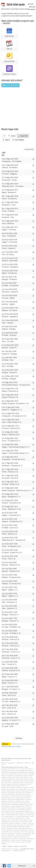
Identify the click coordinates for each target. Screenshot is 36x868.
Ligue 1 (23, 801)
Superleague (22, 827)
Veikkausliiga (23, 839)
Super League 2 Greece (20, 825)
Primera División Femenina (22, 811)
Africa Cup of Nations (27, 769)
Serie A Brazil (15, 820)
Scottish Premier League (22, 816)
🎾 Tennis (28, 763)
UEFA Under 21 (12, 835)
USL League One (14, 839)
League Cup (28, 799)
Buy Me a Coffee (15, 747)
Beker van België (20, 771)
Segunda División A (21, 818)
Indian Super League (25, 794)
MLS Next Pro (15, 803)
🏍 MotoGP (20, 763)
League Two (12, 801)
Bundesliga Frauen (22, 772)
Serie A (12, 136)
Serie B (6, 140)
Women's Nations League (18, 842)
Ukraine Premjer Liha (7, 837)
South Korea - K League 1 (21, 823)
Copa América (16, 777)
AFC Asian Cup (12, 769)
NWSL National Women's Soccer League (22, 805)
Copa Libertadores (29, 779)
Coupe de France (24, 781)
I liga (17, 794)
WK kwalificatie (31, 839)
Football (4, 763)
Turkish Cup (31, 830)
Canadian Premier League (14, 774)
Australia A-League (6, 771)
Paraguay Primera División (8, 808)
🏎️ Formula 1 (12, 763)
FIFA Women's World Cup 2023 (16, 793)
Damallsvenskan (29, 782)
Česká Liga (25, 774)
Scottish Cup (22, 815)
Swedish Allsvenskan (23, 828)
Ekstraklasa (13, 788)
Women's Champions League (24, 840)
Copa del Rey (11, 779)
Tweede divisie (16, 832)
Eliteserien (19, 788)
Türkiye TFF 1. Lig (7, 832)
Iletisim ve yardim (6, 849)
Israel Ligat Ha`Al (28, 796)
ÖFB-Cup (28, 806)
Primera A (4, 810)
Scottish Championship (12, 815)
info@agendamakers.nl (19, 851)
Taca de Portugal (9, 830)
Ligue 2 (27, 801)
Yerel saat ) (29, 149)
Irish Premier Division (16, 796)
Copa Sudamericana (7, 781)
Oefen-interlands (6, 806)
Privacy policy (15, 849)
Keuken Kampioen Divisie (18, 799)
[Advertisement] (17, 106)
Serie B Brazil (5, 822)
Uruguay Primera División (19, 837)
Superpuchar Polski (12, 828)
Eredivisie (26, 788)
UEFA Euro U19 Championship (23, 834)
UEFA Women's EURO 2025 (23, 835)
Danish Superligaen (6, 784)
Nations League (23, 803)
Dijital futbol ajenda (16, 4)
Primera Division (12, 810)
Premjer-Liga (28, 808)
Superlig (28, 827)
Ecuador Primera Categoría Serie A (16, 786)
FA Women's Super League (22, 791)
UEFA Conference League (27, 832)
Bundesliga (14, 772)
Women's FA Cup (6, 842)
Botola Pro (7, 772)
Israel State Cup (5, 798)
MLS (9, 803)
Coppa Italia (23, 136)
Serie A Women (18, 140)
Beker (14, 771)
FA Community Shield (21, 789)
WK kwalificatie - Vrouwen (9, 840)
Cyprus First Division (18, 782)
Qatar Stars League (10, 813)
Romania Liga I (20, 813)
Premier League (20, 808)
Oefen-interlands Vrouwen (18, 806)
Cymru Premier (8, 782)
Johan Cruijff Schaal (25, 798)
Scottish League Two (10, 816)
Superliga (4, 828)
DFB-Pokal (15, 784)
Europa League (11, 789)
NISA (10, 805)
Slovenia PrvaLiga (23, 822)
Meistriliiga (4, 803)
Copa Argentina (24, 777)
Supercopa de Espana (12, 827)
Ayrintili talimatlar (10, 85)
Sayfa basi (18, 738)
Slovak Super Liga (14, 822)
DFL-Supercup (22, 784)
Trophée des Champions (21, 830)
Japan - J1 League (15, 798)
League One (4, 801)
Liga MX (18, 801)
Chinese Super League (21, 776)
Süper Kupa (10, 825)
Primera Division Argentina (24, 810)
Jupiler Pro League (6, 799)
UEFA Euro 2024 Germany (8, 834)
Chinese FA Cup (10, 776)
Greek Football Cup (10, 794)
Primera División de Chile (8, 811)
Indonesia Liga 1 (6, 796)
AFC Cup (19, 769)
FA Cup (29, 789)
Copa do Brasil (19, 779)
